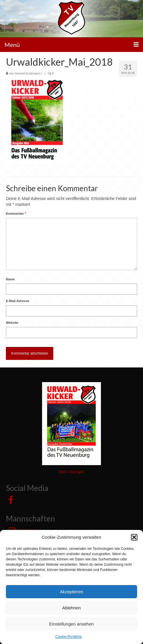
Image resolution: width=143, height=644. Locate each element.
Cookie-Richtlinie (69, 637)
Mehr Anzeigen (72, 472)
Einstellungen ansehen (71, 624)
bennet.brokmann (28, 73)
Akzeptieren (71, 592)
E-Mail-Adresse (18, 301)
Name (10, 279)
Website (12, 323)
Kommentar (16, 213)
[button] (134, 537)
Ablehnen (71, 608)
